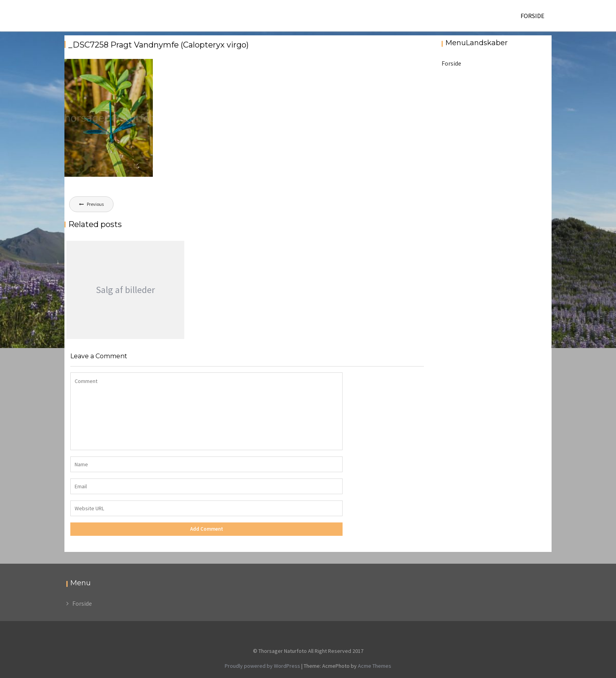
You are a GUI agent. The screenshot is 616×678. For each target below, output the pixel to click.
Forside (533, 16)
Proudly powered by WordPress (262, 666)
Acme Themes (375, 666)
